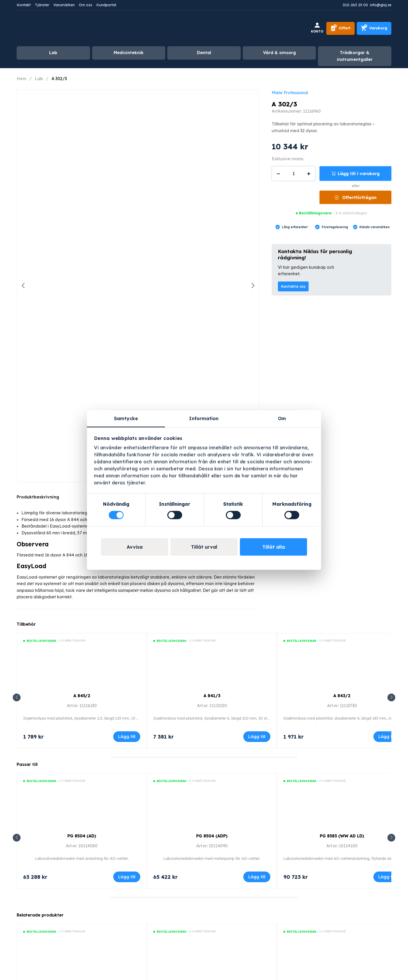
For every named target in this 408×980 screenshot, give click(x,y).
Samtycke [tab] (126, 418)
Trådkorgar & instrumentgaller (355, 56)
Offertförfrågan (359, 197)
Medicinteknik (129, 53)
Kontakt (24, 5)
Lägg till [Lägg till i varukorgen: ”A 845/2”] (127, 736)
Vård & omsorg (279, 53)
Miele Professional (290, 93)
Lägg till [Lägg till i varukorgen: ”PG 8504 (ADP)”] (257, 877)
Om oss (85, 5)
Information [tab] (204, 418)
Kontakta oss (293, 286)
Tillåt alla (274, 547)
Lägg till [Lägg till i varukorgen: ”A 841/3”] (257, 736)
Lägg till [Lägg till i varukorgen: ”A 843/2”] (387, 736)
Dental (204, 53)
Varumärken (64, 5)
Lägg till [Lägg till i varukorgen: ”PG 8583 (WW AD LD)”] (387, 877)
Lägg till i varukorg (359, 174)
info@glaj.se (381, 5)
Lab (53, 53)
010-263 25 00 (355, 5)
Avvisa (135, 547)
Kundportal (106, 5)
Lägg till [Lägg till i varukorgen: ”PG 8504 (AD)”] (127, 877)
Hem (21, 79)
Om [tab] (282, 418)
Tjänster (42, 5)
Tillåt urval (204, 547)
